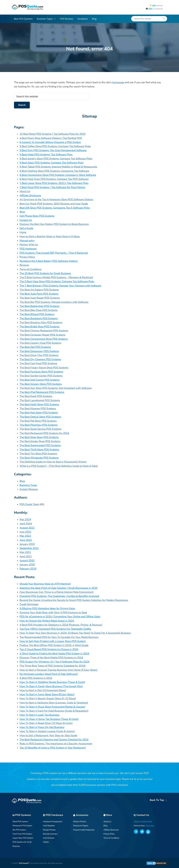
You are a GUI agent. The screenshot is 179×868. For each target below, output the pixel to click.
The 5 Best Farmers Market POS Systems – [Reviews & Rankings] (56, 277)
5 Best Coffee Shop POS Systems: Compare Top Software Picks (55, 146)
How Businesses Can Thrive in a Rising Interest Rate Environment (56, 592)
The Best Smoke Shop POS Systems (40, 441)
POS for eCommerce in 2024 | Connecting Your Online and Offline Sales (60, 617)
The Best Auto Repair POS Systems (40, 298)
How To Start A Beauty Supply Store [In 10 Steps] (48, 698)
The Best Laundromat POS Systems (40, 400)
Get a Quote (26, 228)
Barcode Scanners (50, 834)
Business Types (46, 19)
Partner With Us (29, 245)
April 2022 (26, 540)
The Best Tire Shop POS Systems (38, 454)
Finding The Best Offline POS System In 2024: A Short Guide (54, 645)
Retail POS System (20, 822)
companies (154, 9)
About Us (25, 191)
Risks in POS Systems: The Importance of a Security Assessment (56, 744)
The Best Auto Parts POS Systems (39, 294)
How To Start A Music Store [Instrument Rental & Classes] (52, 707)
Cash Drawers (49, 838)
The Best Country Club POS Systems (40, 343)
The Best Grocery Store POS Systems (41, 384)
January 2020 (27, 565)
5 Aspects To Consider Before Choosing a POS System (50, 142)
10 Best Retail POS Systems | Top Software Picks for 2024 (53, 134)
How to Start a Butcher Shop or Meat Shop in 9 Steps (50, 236)
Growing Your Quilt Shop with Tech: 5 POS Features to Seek (53, 612)
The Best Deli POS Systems (35, 347)
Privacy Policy (27, 257)
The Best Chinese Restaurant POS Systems (44, 331)
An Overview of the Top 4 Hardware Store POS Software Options (56, 199)
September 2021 (29, 548)
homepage (118, 82)
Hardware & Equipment (53, 822)
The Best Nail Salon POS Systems (39, 413)
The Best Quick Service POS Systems (41, 429)
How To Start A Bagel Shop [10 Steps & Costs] (46, 723)
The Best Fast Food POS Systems (38, 363)
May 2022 (25, 536)
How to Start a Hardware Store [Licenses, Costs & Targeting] (54, 703)
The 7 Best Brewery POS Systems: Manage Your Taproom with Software (60, 286)
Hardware (83, 19)
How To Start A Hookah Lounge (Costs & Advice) (47, 731)
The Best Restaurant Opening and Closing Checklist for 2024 (54, 740)
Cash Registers (49, 826)
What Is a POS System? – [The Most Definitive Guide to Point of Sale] (59, 466)
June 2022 (25, 532)
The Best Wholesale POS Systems (39, 458)
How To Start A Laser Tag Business (40, 715)
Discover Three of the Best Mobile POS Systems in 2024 (51, 658)
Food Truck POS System (22, 834)
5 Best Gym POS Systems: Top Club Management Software (53, 150)
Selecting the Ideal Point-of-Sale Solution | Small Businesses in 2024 (59, 588)
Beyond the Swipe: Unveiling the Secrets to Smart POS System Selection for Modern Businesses (74, 600)
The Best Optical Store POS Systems (40, 417)
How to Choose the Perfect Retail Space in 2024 (47, 621)
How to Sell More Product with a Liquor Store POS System (53, 641)
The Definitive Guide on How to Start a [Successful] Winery (53, 462)
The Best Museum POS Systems (38, 409)
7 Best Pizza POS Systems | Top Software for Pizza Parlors (52, 187)
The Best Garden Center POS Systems (41, 376)
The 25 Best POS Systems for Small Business (45, 273)
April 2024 (26, 524)
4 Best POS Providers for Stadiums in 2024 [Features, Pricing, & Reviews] (61, 625)
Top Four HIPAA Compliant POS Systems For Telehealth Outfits (55, 629)
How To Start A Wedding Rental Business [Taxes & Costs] (52, 682)
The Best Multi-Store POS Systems (39, 404)
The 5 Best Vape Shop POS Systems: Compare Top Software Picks (57, 281)
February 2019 (28, 569)
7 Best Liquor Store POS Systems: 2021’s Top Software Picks (54, 183)
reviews (156, 6)
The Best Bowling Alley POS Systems (41, 322)
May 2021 (25, 552)
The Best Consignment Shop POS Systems (44, 339)
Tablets (46, 842)
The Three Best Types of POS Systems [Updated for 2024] (53, 666)
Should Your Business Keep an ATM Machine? (45, 584)
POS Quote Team (29, 504)
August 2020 (27, 561)
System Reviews (29, 489)
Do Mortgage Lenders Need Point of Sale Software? (49, 674)
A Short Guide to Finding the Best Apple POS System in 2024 (54, 654)
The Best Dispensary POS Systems (39, 351)
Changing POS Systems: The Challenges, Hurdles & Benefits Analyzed (59, 596)
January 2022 (27, 544)
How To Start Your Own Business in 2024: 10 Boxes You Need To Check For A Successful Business (75, 633)
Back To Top (158, 800)
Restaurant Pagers (81, 826)
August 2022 (27, 528)
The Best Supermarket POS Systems (40, 445)
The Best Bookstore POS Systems (39, 318)
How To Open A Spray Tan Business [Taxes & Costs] (49, 719)
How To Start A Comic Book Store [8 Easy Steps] (47, 694)
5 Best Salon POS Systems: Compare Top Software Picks (52, 163)
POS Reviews (67, 19)
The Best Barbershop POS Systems (40, 306)
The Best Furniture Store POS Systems (41, 372)
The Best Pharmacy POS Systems (39, 425)
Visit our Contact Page (143, 821)
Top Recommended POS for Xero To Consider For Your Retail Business (59, 637)
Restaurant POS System (22, 826)
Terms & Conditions (31, 269)
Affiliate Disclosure (30, 195)
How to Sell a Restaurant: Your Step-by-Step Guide (48, 735)
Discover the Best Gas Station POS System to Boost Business (54, 224)
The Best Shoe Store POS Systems (39, 437)
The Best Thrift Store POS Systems (39, 450)
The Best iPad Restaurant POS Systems (42, 392)
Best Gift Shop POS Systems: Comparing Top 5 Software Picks (55, 208)
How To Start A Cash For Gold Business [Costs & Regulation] (54, 711)
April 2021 (26, 556)
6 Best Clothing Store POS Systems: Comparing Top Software (54, 171)
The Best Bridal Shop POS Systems (40, 327)
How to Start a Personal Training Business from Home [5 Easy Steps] (58, 670)
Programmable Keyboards (84, 830)
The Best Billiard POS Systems (37, 314)
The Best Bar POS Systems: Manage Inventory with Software (54, 302)
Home (23, 232)
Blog (94, 19)
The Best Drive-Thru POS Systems (39, 355)
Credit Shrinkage (29, 604)
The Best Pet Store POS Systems (38, 421)
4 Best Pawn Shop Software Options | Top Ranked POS (51, 138)
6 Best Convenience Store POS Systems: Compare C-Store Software (58, 175)
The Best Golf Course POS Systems (40, 380)
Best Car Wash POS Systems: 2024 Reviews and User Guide (54, 204)
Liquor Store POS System (23, 838)
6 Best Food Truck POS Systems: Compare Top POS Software (54, 179)
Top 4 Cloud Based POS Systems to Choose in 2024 (49, 649)
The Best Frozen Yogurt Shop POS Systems (44, 368)
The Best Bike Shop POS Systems (39, 310)
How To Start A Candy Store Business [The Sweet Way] (51, 686)
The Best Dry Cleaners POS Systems (40, 359)
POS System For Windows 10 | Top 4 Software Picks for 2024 (54, 662)
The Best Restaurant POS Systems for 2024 (44, 433)
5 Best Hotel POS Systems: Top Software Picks (46, 155)
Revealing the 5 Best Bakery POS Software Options (49, 261)
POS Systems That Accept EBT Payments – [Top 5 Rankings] (54, 253)
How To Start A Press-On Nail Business (42, 727)
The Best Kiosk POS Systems (36, 396)
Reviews (24, 265)
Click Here (150, 826)
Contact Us (26, 220)
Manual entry (27, 241)
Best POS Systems (23, 19)
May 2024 (25, 519)
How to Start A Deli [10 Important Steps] (43, 690)
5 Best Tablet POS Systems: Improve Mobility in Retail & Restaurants (58, 167)
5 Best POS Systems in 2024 (36, 678)
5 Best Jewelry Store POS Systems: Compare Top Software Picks (56, 159)
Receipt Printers (49, 830)
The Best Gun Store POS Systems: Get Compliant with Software (56, 388)
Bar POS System (19, 830)
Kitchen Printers (80, 822)
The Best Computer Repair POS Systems (42, 335)
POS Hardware (28, 249)
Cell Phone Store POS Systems (37, 216)
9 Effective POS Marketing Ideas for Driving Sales (47, 608)
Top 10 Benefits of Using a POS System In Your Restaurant (53, 748)
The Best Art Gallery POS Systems (39, 290)
